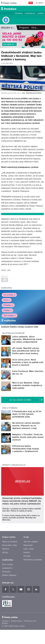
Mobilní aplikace (9, 575)
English (5, 623)
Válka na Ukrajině (10, 542)
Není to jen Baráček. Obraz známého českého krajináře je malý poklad (27, 385)
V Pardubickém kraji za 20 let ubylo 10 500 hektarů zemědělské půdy (27, 414)
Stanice (6, 549)
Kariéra (27, 552)
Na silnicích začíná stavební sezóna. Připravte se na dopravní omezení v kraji (26, 426)
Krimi (7, 300)
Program (19, 13)
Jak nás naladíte (31, 542)
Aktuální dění (8, 28)
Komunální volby (10, 545)
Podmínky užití (30, 621)
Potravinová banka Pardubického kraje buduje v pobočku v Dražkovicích (26, 449)
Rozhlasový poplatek (33, 560)
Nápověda (28, 545)
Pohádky (8, 305)
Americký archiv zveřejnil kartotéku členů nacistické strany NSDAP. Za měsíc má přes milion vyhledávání (22, 501)
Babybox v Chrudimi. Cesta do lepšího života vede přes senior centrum (28, 437)
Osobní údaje (16, 621)
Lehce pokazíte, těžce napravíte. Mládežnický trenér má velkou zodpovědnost (27, 339)
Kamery (41, 13)
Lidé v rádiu (29, 549)
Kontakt (27, 556)
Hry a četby (9, 295)
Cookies (5, 621)
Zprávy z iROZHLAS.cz (14, 465)
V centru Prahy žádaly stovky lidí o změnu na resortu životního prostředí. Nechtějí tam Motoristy (21, 518)
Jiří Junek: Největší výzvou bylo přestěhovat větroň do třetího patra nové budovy (26, 351)
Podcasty (6, 572)
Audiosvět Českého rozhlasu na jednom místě (20, 327)
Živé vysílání (10, 315)
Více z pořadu (10, 408)
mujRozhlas (6, 288)
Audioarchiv (30, 13)
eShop (5, 552)
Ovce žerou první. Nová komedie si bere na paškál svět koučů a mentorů (28, 362)
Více (35, 28)
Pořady (7, 310)
